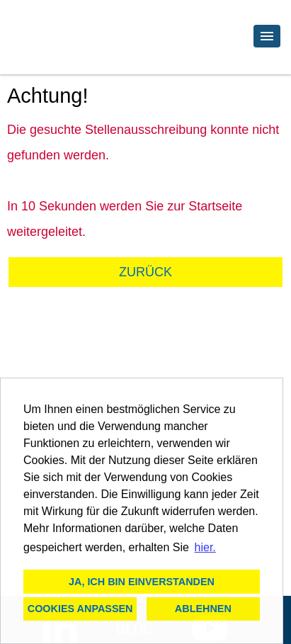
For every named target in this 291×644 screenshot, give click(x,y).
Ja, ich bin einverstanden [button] (142, 582)
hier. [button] (205, 547)
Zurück (145, 272)
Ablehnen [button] (203, 609)
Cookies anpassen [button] (80, 609)
